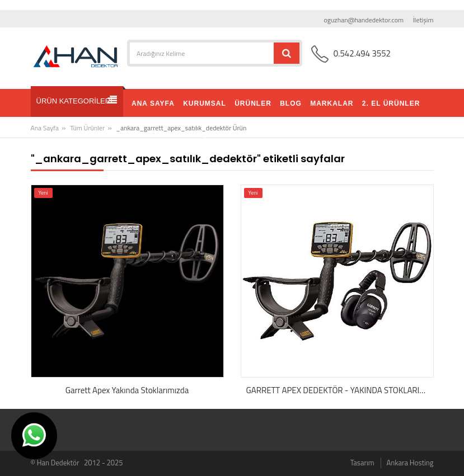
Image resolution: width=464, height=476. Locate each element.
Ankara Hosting (410, 463)
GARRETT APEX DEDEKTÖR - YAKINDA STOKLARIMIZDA (340, 390)
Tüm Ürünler (87, 128)
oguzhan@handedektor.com (364, 20)
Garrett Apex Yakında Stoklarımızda (127, 390)
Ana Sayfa (45, 128)
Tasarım (362, 463)
